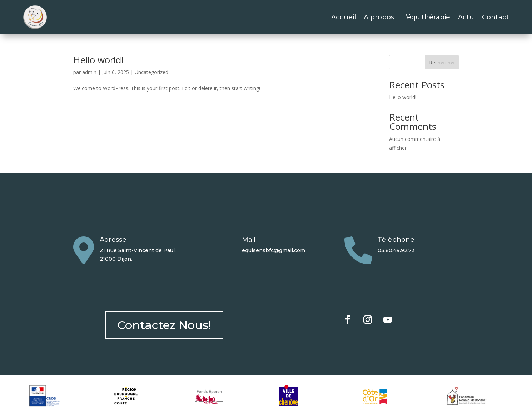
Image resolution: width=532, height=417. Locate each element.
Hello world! (98, 60)
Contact (496, 17)
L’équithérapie (426, 17)
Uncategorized (151, 72)
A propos (379, 17)
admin (89, 72)
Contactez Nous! (164, 325)
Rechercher (442, 62)
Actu (466, 17)
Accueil (344, 17)
